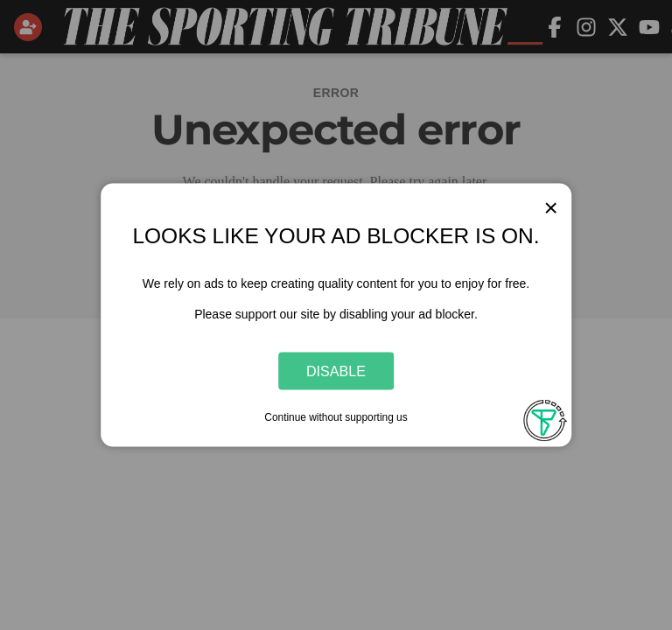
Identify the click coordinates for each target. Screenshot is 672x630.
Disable (336, 370)
